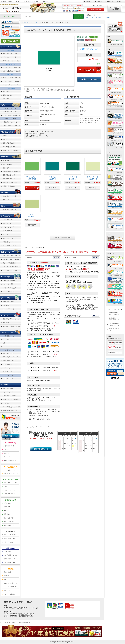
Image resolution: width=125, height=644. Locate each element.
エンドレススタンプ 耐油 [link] (10, 270)
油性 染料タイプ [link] (11, 326)
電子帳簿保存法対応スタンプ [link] (11, 411)
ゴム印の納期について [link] (10, 461)
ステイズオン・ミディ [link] (9, 353)
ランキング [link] (7, 457)
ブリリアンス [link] (7, 368)
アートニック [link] (7, 339)
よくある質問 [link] (7, 551)
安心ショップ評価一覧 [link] (10, 587)
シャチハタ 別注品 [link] (8, 284)
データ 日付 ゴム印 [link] (8, 302)
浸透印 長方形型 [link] (7, 91)
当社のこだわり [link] (8, 572)
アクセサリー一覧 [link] (8, 378)
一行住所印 (98, 17)
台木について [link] (7, 453)
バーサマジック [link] (7, 372)
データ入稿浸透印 (11, 88)
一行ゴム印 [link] (6, 403)
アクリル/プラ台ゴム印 (10, 74)
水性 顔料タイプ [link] (7, 323)
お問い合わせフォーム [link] (10, 563)
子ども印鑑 (106, 17)
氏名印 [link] (5, 136)
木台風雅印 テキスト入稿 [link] (10, 210)
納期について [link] (7, 511)
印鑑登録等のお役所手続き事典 (114, 319)
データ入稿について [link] (9, 470)
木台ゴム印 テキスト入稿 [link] (10, 53)
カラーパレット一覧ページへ (62, 237)
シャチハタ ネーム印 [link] (9, 280)
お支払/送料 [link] (7, 507)
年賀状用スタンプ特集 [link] (9, 396)
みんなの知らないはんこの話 (114, 330)
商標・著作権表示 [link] (9, 518)
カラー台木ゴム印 (11, 64)
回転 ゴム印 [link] (6, 305)
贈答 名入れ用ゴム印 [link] (9, 147)
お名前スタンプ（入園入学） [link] (11, 150)
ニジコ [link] (5, 347)
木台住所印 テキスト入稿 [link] (10, 112)
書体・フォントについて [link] (11, 483)
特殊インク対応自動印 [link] (9, 263)
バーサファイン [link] (7, 364)
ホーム (121, 2)
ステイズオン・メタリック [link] (10, 357)
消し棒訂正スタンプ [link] (8, 160)
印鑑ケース (89, 17)
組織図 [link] (6, 579)
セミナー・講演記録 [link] (9, 594)
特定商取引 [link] (7, 514)
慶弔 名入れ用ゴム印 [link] (9, 143)
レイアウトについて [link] (9, 490)
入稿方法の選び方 (11, 41)
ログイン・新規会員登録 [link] (11, 535)
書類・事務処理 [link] (7, 164)
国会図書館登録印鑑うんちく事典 (114, 314)
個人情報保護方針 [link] (9, 525)
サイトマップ (110, 2)
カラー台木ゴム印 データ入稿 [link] (11, 71)
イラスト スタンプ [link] (8, 227)
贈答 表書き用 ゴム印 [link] (9, 179)
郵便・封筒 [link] (6, 168)
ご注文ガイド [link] (7, 503)
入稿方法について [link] (9, 446)
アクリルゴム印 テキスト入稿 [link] (11, 78)
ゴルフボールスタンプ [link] (9, 246)
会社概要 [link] (6, 576)
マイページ (100, 2)
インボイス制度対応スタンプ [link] (11, 407)
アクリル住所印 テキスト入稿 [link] (11, 115)
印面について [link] (7, 450)
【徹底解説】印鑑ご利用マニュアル (114, 324)
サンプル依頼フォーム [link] (10, 555)
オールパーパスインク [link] (9, 361)
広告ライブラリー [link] (9, 590)
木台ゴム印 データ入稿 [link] (9, 57)
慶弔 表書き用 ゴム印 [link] (9, 175)
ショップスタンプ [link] (8, 238)
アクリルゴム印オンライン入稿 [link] (10, 85)
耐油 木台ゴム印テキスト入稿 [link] (11, 256)
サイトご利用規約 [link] (9, 522)
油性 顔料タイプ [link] (11, 319)
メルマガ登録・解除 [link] (9, 538)
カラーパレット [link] (7, 343)
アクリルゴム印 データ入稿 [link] (11, 81)
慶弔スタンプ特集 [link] (8, 388)
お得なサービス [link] (8, 542)
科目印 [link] (5, 139)
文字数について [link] (8, 486)
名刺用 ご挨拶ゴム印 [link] (9, 186)
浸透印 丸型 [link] (6, 99)
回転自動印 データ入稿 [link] (9, 196)
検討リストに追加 (89, 79)
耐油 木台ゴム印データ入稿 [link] (11, 259)
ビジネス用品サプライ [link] (9, 292)
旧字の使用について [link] (9, 494)
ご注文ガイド (89, 2)
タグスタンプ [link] (7, 235)
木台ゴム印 (11, 50)
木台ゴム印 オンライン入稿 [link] (11, 61)
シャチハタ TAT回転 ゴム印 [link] (11, 267)
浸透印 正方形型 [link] (7, 95)
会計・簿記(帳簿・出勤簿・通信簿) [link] (11, 171)
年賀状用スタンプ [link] (8, 242)
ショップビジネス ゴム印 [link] (10, 182)
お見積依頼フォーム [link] (9, 559)
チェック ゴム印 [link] (7, 220)
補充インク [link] (6, 200)
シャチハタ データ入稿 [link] (9, 288)
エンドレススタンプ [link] (8, 309)
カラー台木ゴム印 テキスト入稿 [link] (11, 67)
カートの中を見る (96, 9)
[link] (32, 174)
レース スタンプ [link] (7, 223)
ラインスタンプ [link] (7, 231)
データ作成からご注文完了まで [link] (10, 474)
